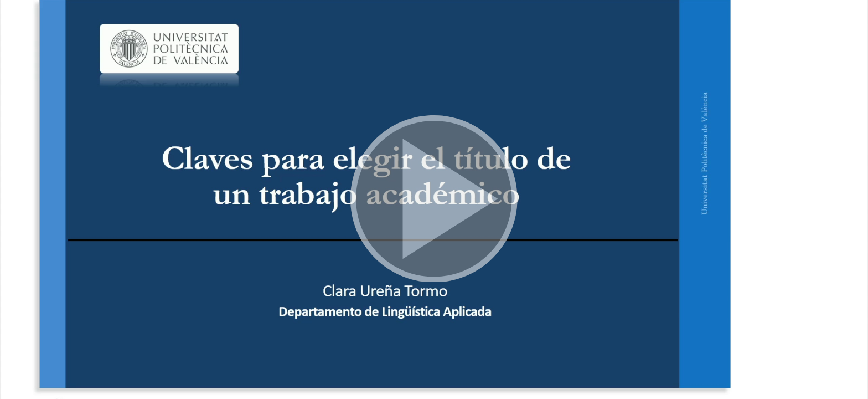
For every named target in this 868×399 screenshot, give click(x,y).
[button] (434, 199)
